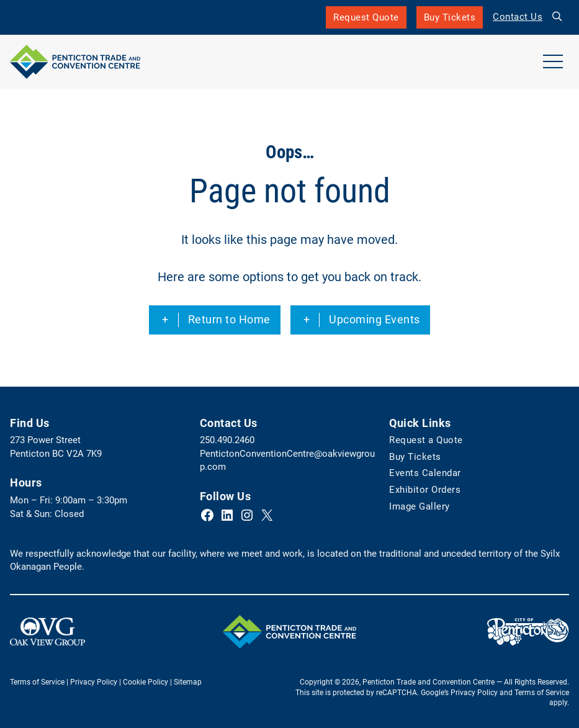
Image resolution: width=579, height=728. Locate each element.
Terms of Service (37, 682)
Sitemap (188, 682)
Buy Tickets (450, 20)
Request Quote (366, 17)
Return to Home (229, 320)
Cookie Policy (146, 682)
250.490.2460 (227, 440)
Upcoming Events (375, 320)
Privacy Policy (94, 682)
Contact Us (518, 17)
